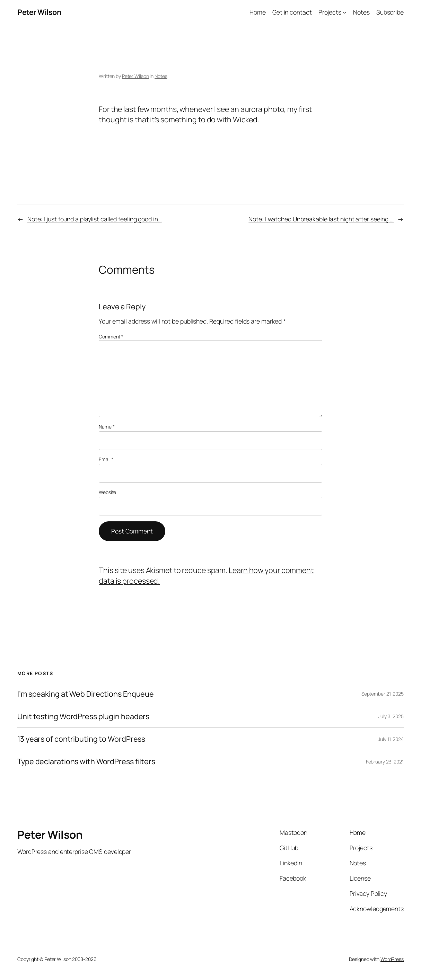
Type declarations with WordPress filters (86, 761)
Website (107, 492)
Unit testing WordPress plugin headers (83, 716)
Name (107, 427)
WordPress (392, 959)
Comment (111, 337)
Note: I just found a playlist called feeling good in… (95, 219)
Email (106, 459)
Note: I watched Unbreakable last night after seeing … (321, 219)
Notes (161, 76)
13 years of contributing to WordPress (81, 739)
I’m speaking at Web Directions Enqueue (86, 694)
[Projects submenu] (345, 12)
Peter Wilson (39, 12)
